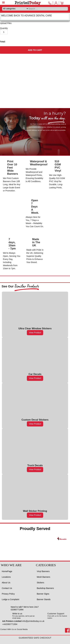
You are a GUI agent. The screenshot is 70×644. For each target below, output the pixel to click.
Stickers (40, 583)
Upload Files (6, 23)
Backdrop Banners (45, 588)
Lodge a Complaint (11, 599)
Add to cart (35, 50)
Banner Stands (44, 599)
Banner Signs (43, 594)
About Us (6, 583)
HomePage (7, 571)
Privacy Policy (8, 594)
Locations (6, 577)
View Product (35, 333)
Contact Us (7, 588)
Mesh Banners (43, 577)
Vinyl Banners (43, 571)
